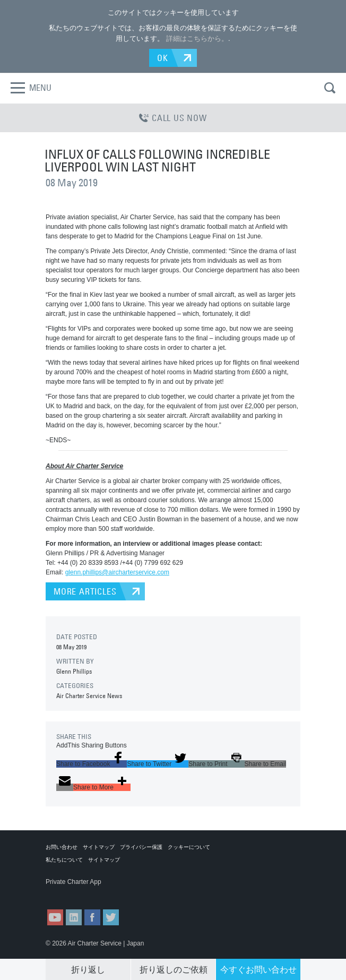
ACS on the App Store (72, 892)
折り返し (88, 969)
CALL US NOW (173, 118)
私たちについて (64, 860)
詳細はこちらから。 (197, 38)
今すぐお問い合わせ (258, 969)
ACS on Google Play (125, 892)
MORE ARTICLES (85, 591)
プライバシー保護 (141, 847)
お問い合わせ (62, 847)
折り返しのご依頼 (174, 969)
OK (163, 58)
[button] (92, 764)
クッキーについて (189, 847)
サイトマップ (99, 847)
